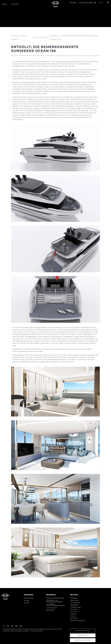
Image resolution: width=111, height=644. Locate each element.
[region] (56, 635)
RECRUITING (50, 610)
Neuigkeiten (74, 605)
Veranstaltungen (76, 607)
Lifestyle (73, 616)
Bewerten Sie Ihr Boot (78, 620)
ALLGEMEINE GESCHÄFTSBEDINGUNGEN (56, 605)
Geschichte (74, 618)
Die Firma (74, 612)
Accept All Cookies (83, 640)
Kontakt (73, 3)
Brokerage (74, 598)
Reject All (83, 635)
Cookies (26, 603)
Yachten (15, 4)
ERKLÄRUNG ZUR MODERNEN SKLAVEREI (54, 601)
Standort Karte (29, 598)
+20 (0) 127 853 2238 (86, 3)
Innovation (74, 609)
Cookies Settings (83, 630)
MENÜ (4, 4)
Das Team (74, 614)
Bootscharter (75, 600)
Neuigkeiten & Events (19, 38)
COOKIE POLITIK (52, 608)
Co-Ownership (75, 603)
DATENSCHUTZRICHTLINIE (55, 598)
